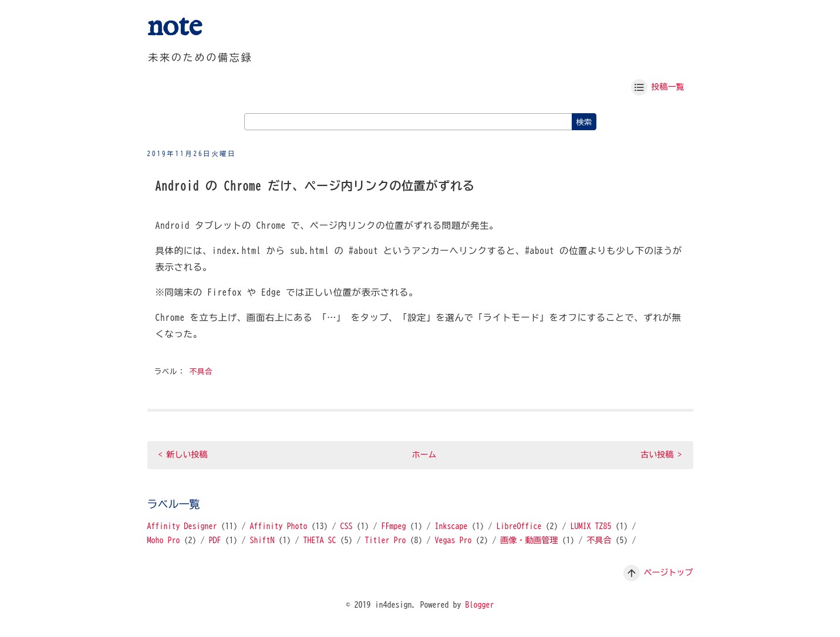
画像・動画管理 (529, 540)
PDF (215, 540)
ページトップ (669, 572)
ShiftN (262, 540)
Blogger (480, 605)
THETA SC (320, 540)
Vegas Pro (453, 540)
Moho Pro (164, 540)
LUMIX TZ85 (591, 526)
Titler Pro (386, 540)
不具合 (201, 372)
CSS (347, 526)
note (175, 27)
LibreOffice (519, 526)
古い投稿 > (662, 455)
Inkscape (451, 526)
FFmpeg (394, 526)
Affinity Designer (182, 526)
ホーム (424, 455)
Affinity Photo (279, 526)
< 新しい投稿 (183, 455)
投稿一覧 (668, 87)
